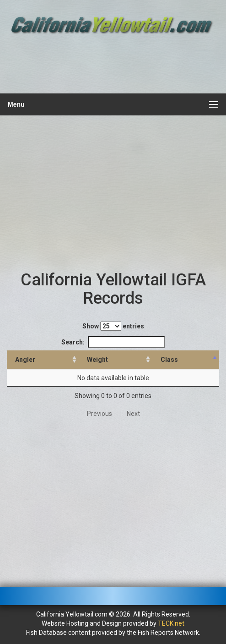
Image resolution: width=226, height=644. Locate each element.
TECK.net (171, 623)
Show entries (113, 326)
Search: (113, 342)
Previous (100, 414)
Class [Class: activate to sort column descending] (169, 360)
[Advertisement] (112, 65)
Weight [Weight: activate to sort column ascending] (97, 360)
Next (133, 414)
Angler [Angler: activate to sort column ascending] (25, 360)
